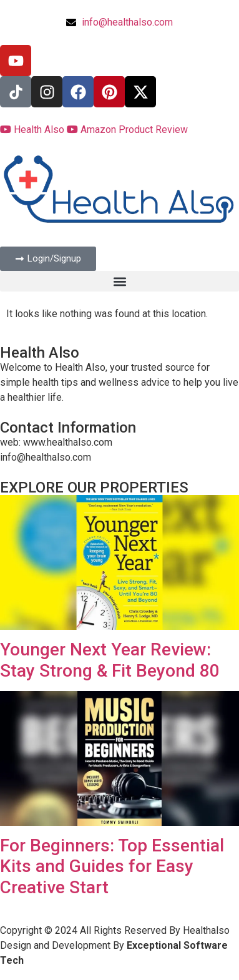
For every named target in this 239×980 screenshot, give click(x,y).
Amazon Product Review (127, 130)
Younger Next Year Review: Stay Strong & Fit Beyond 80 (110, 660)
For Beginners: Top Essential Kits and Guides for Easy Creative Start (112, 866)
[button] (119, 281)
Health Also (33, 130)
